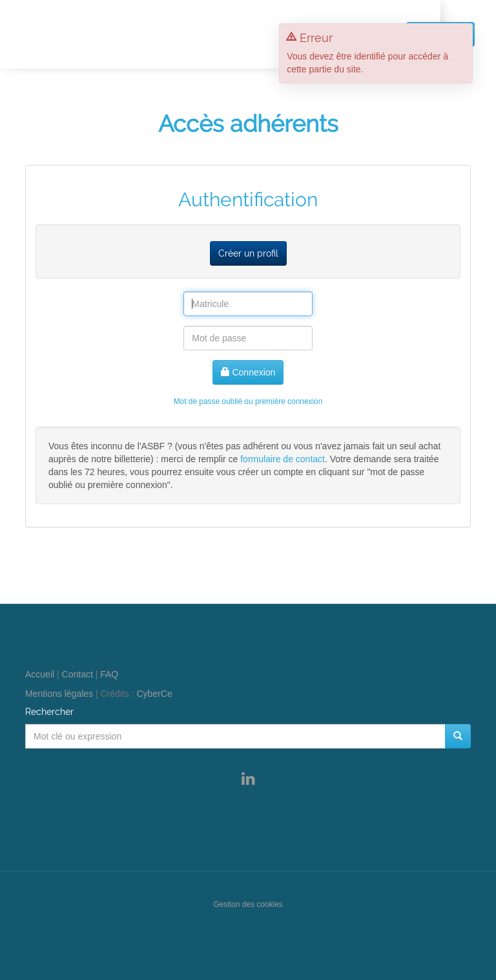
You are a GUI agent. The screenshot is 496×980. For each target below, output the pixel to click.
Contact (77, 674)
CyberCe (155, 694)
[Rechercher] (458, 736)
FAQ (109, 674)
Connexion (248, 372)
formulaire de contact (283, 459)
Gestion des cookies (248, 904)
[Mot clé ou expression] (235, 736)
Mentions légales (59, 694)
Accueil (40, 674)
